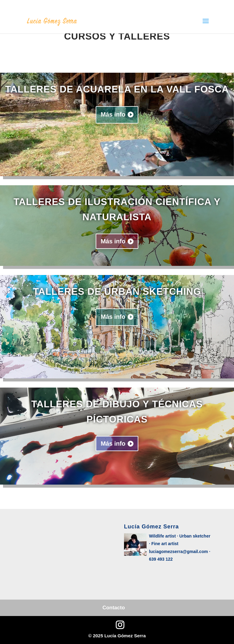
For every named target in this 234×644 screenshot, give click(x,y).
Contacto (114, 608)
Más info (113, 114)
